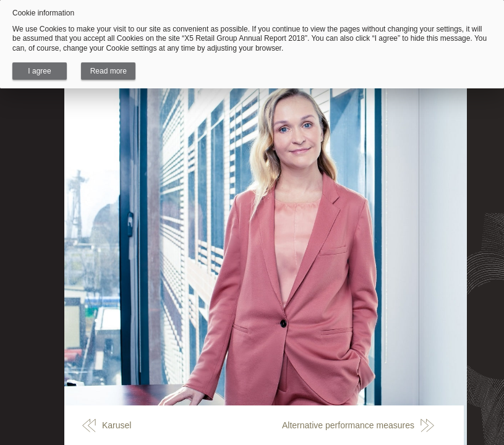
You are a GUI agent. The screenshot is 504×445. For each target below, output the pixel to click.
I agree (39, 71)
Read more (109, 71)
